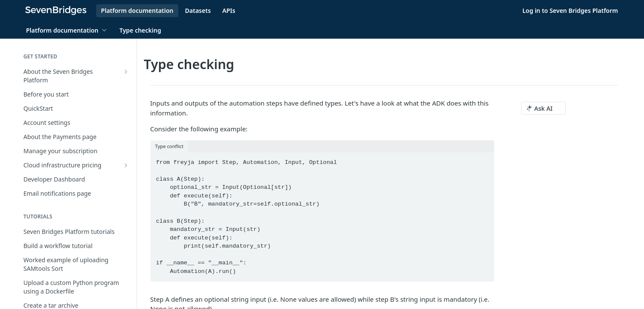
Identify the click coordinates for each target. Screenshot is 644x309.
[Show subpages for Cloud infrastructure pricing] (126, 165)
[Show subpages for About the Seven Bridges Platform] (126, 72)
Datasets (198, 11)
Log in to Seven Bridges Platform (570, 11)
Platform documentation (137, 11)
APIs (229, 11)
